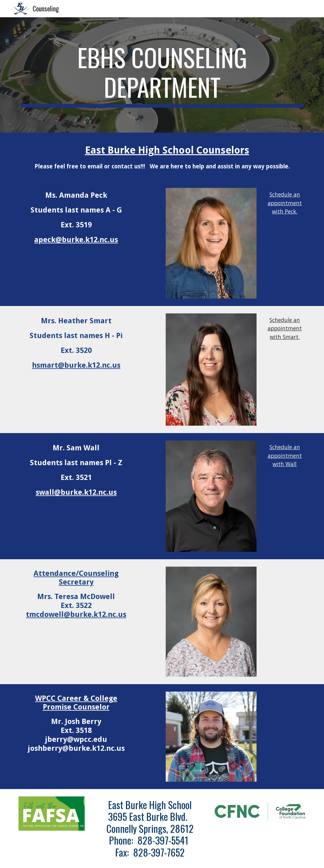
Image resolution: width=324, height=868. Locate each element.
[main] (162, 75)
